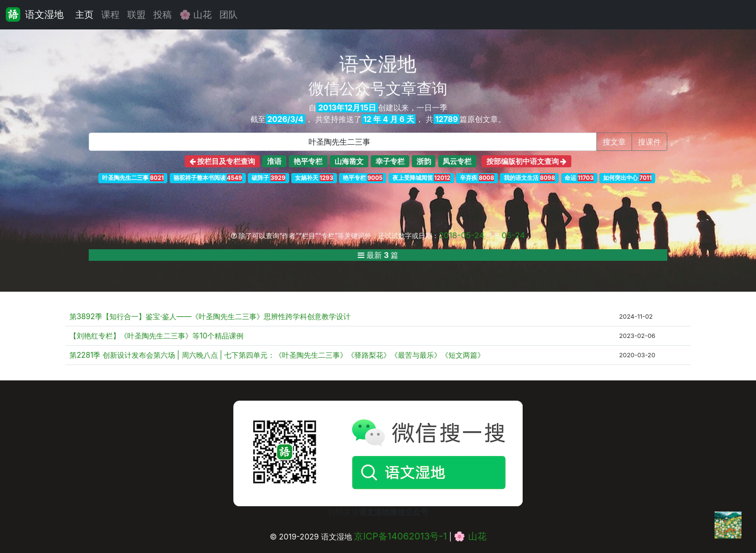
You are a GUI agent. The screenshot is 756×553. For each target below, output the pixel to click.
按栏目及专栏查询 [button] (223, 161)
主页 (84, 14)
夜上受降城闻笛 (421, 178)
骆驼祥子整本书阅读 (208, 178)
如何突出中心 (627, 178)
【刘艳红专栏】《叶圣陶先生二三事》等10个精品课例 (156, 336)
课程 (110, 14)
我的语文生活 (529, 178)
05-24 (513, 235)
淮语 (274, 161)
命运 (579, 178)
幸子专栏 (390, 161)
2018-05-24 (461, 235)
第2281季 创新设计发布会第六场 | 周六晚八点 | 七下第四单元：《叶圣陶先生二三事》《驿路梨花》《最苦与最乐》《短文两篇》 (277, 355)
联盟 (136, 14)
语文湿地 (35, 14)
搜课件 (649, 142)
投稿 (162, 14)
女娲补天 (314, 178)
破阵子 (269, 178)
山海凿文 (349, 161)
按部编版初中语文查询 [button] (527, 161)
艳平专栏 (308, 161)
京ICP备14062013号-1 (400, 536)
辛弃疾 (477, 178)
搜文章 (614, 142)
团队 (229, 14)
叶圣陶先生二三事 (133, 178)
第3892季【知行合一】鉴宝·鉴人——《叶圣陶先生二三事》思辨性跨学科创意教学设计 (210, 317)
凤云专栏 (457, 161)
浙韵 (424, 161)
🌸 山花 (196, 14)
